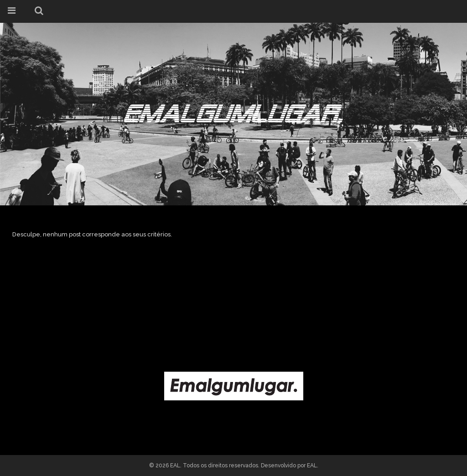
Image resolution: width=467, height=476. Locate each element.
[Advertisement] (233, 295)
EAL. (313, 466)
